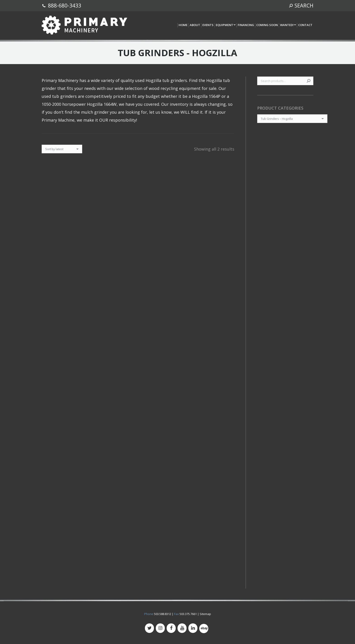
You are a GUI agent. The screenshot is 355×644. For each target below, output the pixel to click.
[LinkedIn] (193, 628)
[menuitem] (183, 25)
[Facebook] (171, 628)
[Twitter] (149, 628)
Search (309, 81)
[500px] (204, 628)
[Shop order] (62, 149)
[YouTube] (182, 628)
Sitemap (205, 614)
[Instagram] (160, 628)
